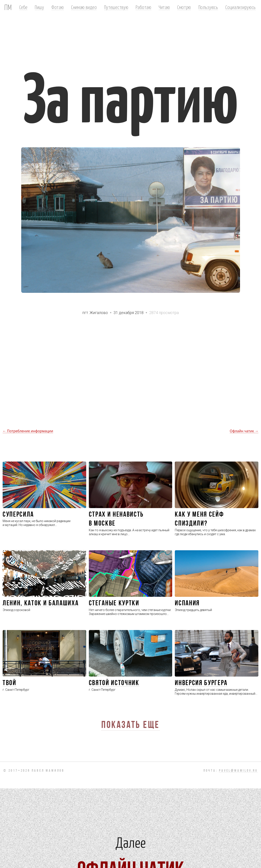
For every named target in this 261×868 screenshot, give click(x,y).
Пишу (39, 7)
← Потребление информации (28, 431)
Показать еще (130, 725)
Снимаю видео (84, 7)
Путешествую (116, 7)
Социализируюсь (241, 7)
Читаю (164, 7)
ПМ (8, 7)
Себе (23, 7)
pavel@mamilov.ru (238, 771)
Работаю (144, 7)
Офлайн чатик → (244, 431)
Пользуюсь (208, 7)
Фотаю (58, 7)
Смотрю (184, 7)
